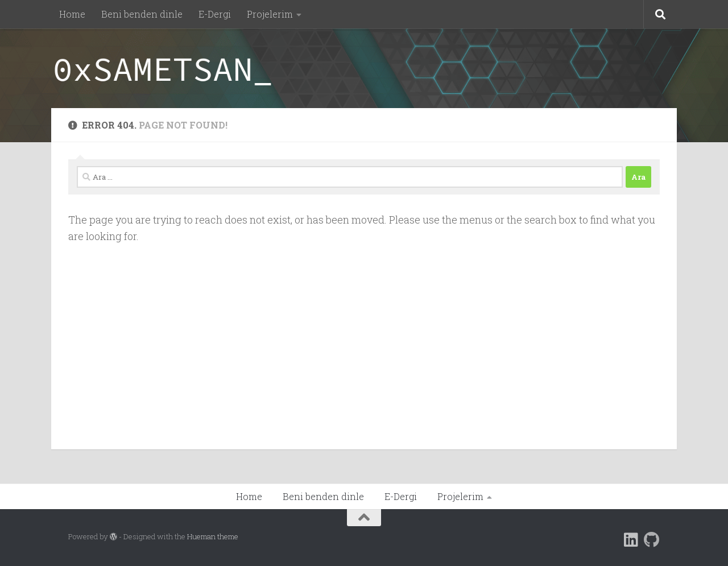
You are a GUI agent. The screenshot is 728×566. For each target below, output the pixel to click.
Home (72, 14)
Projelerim (270, 14)
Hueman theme (213, 536)
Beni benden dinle (142, 14)
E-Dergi (215, 14)
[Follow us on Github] (652, 540)
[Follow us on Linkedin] (631, 540)
